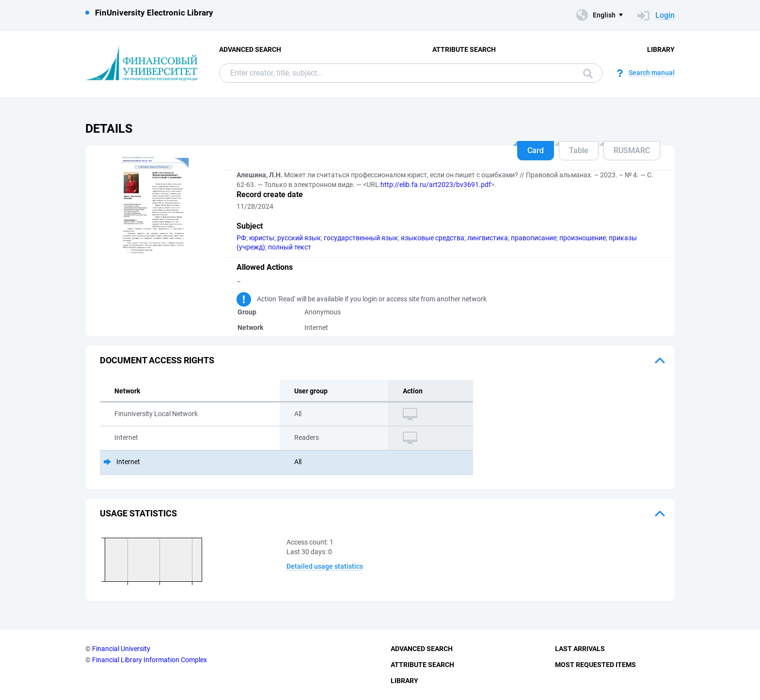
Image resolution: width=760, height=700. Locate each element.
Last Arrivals (580, 649)
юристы (262, 238)
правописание (534, 238)
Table (579, 150)
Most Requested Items (595, 665)
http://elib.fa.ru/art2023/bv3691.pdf (436, 185)
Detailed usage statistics (325, 566)
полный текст (290, 247)
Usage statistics (138, 513)
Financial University (121, 649)
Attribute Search (464, 49)
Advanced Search (250, 49)
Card (536, 150)
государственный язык (361, 238)
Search (588, 74)
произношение (583, 238)
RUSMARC (632, 150)
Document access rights (157, 360)
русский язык (299, 238)
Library (661, 49)
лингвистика (488, 238)
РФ (241, 238)
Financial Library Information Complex (150, 660)
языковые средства (433, 238)
